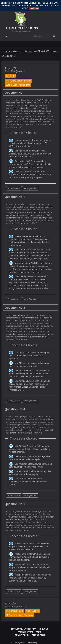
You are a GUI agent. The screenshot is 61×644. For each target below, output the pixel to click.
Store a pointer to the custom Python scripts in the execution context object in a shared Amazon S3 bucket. (29, 547)
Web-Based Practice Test (18, 85)
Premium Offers (26, 632)
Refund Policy (39, 635)
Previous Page (14, 611)
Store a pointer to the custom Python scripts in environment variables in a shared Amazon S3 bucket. (29, 567)
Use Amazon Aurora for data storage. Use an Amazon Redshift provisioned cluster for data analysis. (30, 449)
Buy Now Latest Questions (19, 615)
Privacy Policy (22, 635)
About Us (44, 629)
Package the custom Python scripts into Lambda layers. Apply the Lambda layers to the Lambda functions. (30, 557)
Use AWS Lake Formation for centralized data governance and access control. (28, 482)
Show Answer (14, 188)
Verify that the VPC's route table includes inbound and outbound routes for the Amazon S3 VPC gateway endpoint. (30, 174)
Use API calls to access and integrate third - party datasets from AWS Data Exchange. (29, 356)
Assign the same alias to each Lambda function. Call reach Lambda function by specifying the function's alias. (30, 578)
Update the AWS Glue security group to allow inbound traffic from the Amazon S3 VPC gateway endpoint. (30, 143)
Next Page (33, 611)
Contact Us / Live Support (23, 629)
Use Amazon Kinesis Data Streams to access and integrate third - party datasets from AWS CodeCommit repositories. (29, 373)
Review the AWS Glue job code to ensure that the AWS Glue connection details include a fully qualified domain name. (30, 164)
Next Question (30, 188)
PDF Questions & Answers (18, 81)
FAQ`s (38, 632)
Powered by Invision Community (23, 643)
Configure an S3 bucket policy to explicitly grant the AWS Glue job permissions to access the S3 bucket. (30, 154)
